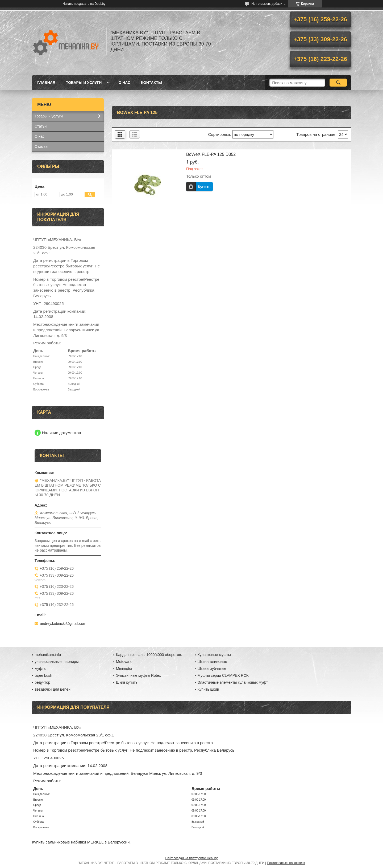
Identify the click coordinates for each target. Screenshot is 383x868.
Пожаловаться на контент (286, 863)
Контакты (151, 83)
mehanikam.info (48, 655)
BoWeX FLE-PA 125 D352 (211, 154)
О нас (124, 83)
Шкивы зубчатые (212, 669)
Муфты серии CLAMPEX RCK (223, 675)
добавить (278, 4)
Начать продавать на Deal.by (84, 4)
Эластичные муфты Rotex (138, 675)
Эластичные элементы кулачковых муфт (232, 682)
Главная (46, 83)
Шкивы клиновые (212, 662)
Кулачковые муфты (214, 655)
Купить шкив (208, 689)
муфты (40, 669)
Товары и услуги (84, 83)
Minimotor (124, 669)
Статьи (41, 126)
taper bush (43, 675)
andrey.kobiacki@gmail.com (63, 624)
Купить (204, 187)
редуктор (42, 682)
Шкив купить (127, 682)
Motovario (124, 662)
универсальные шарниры (57, 662)
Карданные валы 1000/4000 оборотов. (149, 655)
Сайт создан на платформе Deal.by (192, 858)
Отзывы (41, 146)
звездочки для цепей (53, 689)
